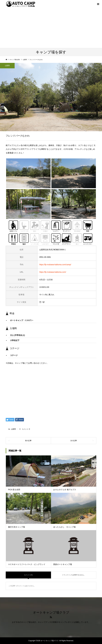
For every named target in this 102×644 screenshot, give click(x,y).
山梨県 (7, 66)
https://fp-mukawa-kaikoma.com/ (53, 272)
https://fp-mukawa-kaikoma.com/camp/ (55, 265)
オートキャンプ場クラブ (51, 613)
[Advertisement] (51, 28)
